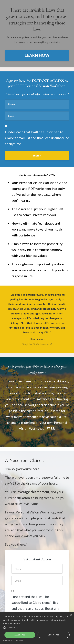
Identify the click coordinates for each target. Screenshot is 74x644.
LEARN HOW (37, 55)
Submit (37, 155)
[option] (37, 319)
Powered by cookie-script (13, 641)
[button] (37, 628)
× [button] (71, 615)
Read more (15, 624)
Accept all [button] (20, 635)
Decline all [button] (54, 635)
